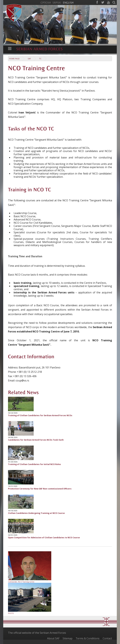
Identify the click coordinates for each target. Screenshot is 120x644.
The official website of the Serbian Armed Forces (37, 633)
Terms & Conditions (88, 638)
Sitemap (68, 638)
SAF (29, 59)
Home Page (14, 59)
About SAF (53, 638)
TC (40, 59)
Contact (107, 638)
